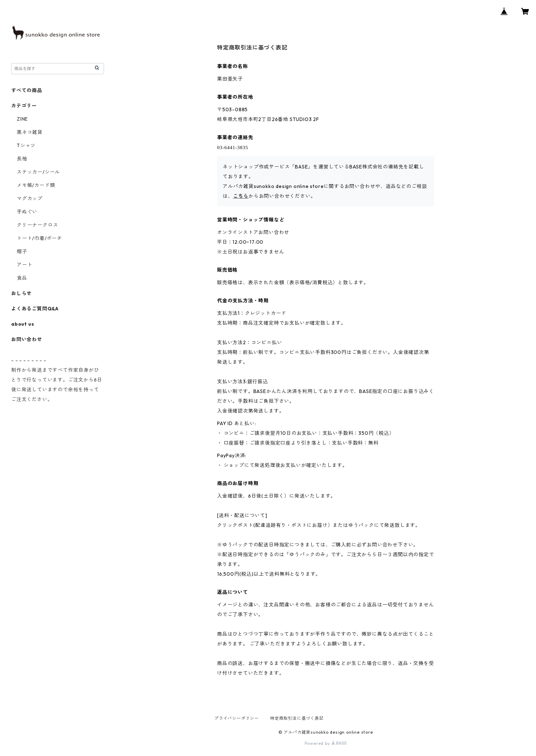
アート (24, 265)
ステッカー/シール (38, 172)
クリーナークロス (37, 225)
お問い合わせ (27, 339)
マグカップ (30, 198)
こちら (241, 196)
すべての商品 (27, 90)
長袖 (22, 159)
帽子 (22, 251)
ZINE (22, 119)
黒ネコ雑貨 (30, 132)
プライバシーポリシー (237, 718)
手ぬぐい (27, 212)
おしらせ (21, 293)
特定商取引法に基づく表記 (297, 718)
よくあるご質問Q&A (35, 309)
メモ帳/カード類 (36, 185)
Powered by (326, 743)
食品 (22, 278)
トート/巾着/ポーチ (39, 238)
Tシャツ (26, 145)
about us (23, 324)
